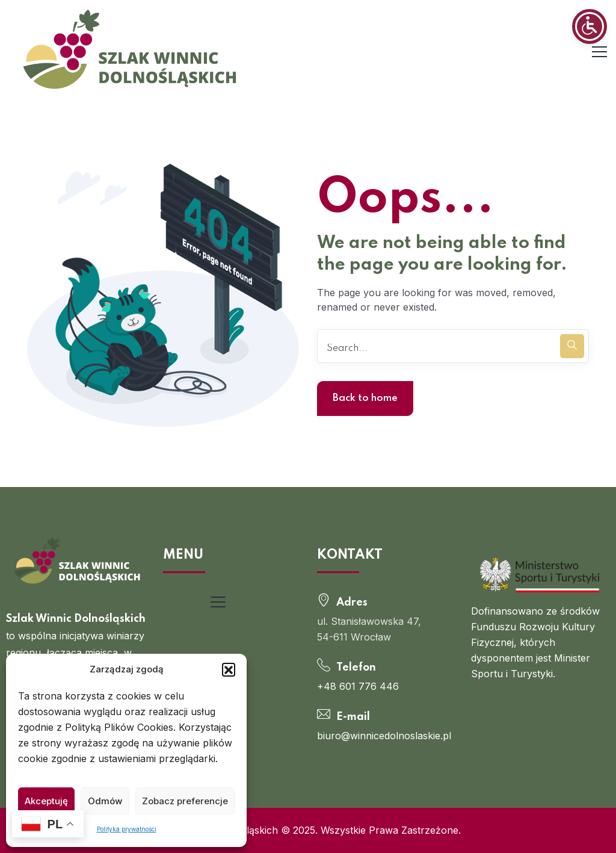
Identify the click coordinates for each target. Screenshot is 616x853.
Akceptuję (46, 801)
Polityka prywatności (127, 829)
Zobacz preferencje (185, 801)
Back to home (365, 398)
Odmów (105, 801)
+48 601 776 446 (358, 686)
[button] (229, 669)
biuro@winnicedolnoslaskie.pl (384, 736)
